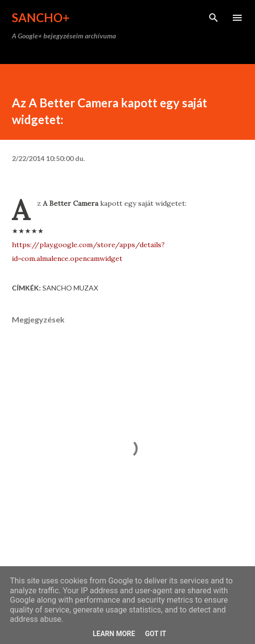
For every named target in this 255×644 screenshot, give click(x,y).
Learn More (114, 634)
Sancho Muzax (70, 288)
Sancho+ (41, 17)
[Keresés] (214, 18)
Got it (156, 634)
